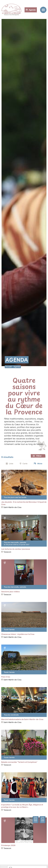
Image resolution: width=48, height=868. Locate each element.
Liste (11, 464)
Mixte (40, 464)
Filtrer (39, 456)
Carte (25, 464)
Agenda (31, 10)
